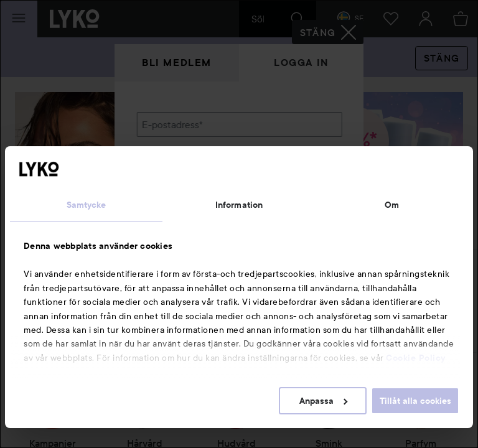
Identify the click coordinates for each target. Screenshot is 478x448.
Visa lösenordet (309, 188)
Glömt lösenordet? (177, 212)
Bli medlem (177, 63)
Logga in (301, 63)
